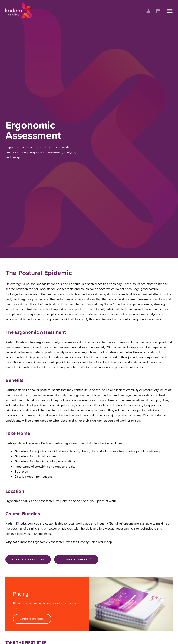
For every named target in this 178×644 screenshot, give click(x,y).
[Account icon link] (148, 12)
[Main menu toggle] (170, 12)
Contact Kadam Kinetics (32, 619)
